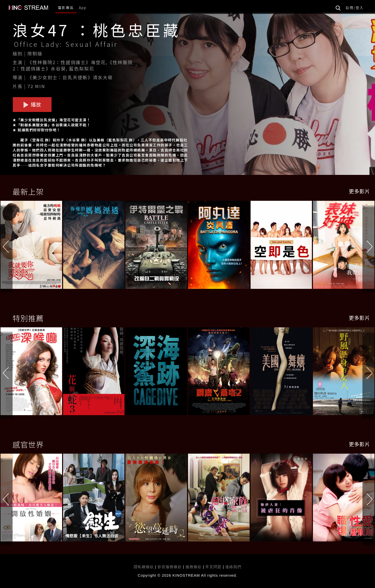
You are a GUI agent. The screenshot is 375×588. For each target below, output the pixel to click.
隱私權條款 (144, 567)
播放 (32, 104)
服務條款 (194, 567)
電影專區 (66, 8)
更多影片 (359, 191)
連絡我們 (233, 567)
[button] (369, 246)
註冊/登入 (355, 8)
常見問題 (213, 567)
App (83, 8)
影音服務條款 (170, 567)
